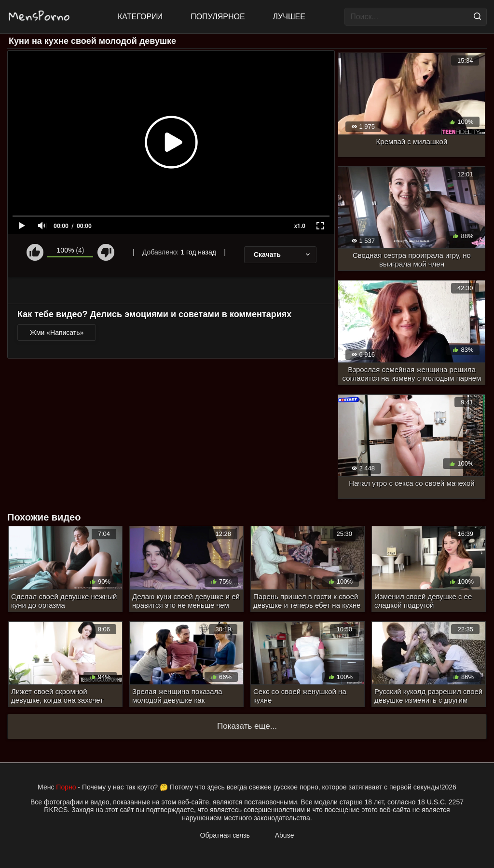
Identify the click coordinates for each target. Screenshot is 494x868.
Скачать (283, 254)
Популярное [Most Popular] (218, 17)
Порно (66, 787)
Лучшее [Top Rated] (289, 17)
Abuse (285, 835)
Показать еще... (247, 726)
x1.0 (300, 226)
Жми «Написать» (57, 333)
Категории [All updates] (140, 17)
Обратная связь (225, 835)
